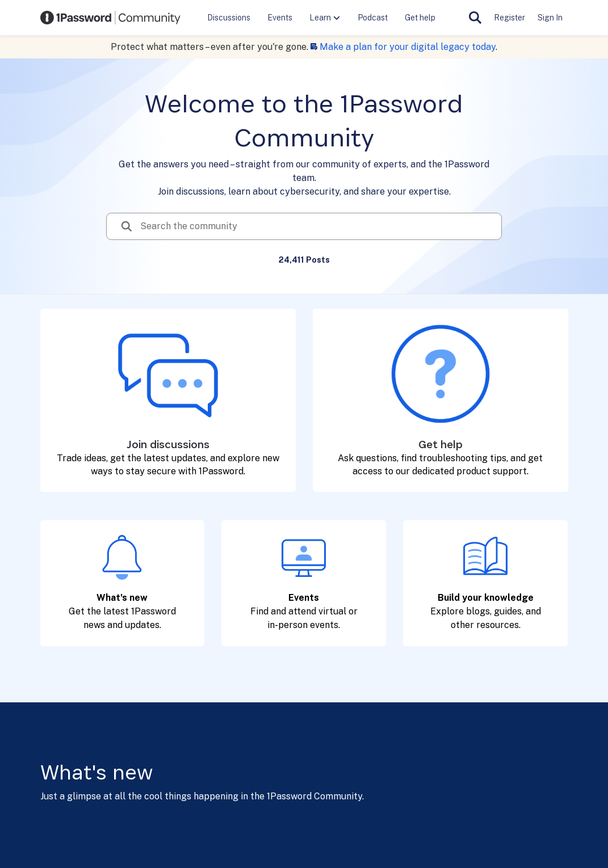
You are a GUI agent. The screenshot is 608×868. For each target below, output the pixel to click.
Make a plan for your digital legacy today (408, 47)
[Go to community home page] (111, 18)
